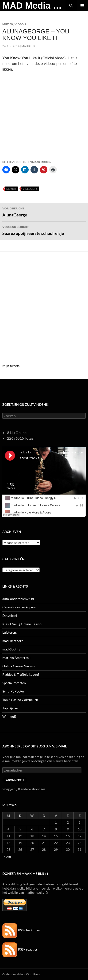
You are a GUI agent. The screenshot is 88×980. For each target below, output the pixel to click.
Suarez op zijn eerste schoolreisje (44, 230)
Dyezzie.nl (10, 616)
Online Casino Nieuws (19, 666)
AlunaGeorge (44, 212)
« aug (7, 856)
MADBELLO (29, 46)
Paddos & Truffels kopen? (21, 674)
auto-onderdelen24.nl (18, 599)
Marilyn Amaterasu (16, 658)
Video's (20, 24)
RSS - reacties (20, 949)
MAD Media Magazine (34, 6)
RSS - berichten (21, 930)
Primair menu (82, 6)
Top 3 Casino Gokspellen (20, 700)
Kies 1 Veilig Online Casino (22, 624)
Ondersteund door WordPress (21, 974)
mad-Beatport (13, 641)
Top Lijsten (10, 708)
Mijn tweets (11, 366)
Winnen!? (9, 716)
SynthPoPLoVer (14, 691)
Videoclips (30, 189)
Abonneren (15, 780)
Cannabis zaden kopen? (19, 607)
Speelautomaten (14, 683)
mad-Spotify (11, 649)
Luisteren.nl (11, 632)
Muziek (8, 24)
